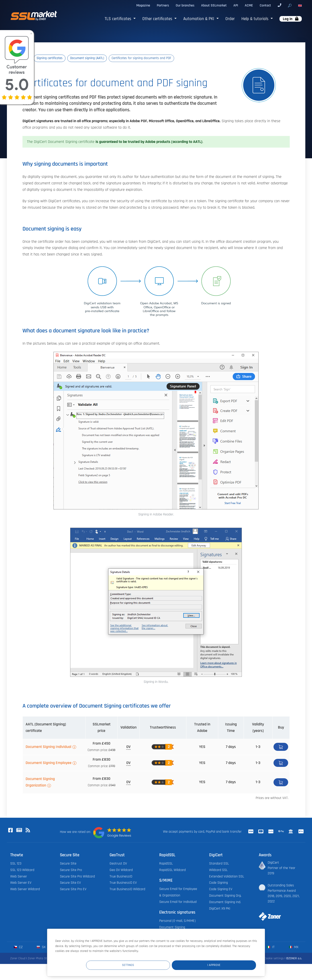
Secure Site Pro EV (73, 889)
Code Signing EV (221, 889)
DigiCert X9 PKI (220, 909)
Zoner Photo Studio (40, 959)
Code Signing (218, 883)
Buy (281, 747)
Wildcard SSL (218, 870)
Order (230, 19)
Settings (174, 965)
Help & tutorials (255, 19)
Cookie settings (274, 959)
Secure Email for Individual (178, 902)
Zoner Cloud (18, 959)
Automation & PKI (199, 19)
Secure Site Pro (71, 870)
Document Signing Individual (48, 747)
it (271, 947)
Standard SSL (219, 864)
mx (294, 947)
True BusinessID (121, 877)
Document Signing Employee (49, 763)
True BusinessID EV (123, 883)
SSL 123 (16, 864)
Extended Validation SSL (227, 877)
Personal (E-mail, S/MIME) (177, 921)
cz (18, 947)
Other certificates (158, 19)
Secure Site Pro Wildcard (77, 877)
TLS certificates (118, 19)
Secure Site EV (70, 883)
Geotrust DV (118, 864)
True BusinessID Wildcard (127, 889)
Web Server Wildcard (25, 889)
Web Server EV (21, 883)
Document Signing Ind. (225, 902)
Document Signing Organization (40, 782)
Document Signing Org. (225, 896)
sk (41, 947)
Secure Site (68, 864)
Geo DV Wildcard (121, 870)
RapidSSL (166, 864)
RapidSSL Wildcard (172, 870)
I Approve (229, 965)
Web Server (19, 877)
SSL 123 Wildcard (22, 870)
